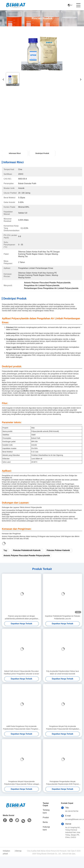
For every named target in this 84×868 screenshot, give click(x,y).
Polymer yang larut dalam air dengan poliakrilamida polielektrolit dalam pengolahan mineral (21, 617)
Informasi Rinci (15, 153)
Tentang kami (46, 811)
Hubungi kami (46, 828)
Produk (46, 817)
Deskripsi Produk (42, 153)
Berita (45, 822)
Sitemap (18, 851)
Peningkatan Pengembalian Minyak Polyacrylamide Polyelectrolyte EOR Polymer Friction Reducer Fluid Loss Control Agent (63, 783)
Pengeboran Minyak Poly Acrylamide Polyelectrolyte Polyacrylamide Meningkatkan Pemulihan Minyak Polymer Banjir (63, 728)
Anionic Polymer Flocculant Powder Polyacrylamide (27, 556)
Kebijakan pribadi (6, 852)
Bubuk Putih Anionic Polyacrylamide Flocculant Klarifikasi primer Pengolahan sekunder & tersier (21, 672)
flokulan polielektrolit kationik (27, 550)
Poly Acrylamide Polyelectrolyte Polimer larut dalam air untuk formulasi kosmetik (63, 672)
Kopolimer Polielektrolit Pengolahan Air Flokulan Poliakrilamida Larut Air (63, 617)
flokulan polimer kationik (58, 550)
